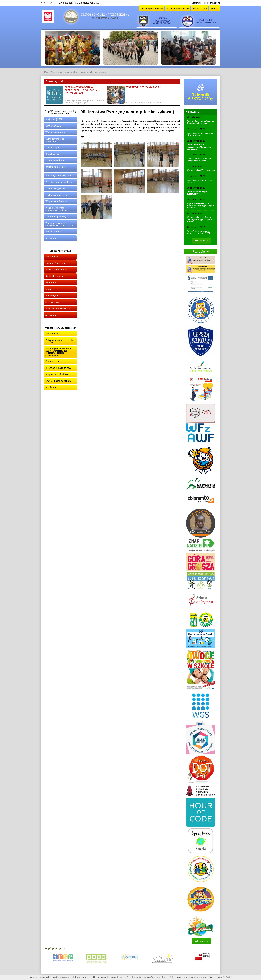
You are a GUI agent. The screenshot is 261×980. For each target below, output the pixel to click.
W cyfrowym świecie (56, 201)
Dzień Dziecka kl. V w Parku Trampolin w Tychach (200, 160)
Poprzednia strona (211, 3)
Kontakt (215, 9)
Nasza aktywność (54, 276)
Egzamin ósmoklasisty (57, 263)
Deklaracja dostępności (152, 9)
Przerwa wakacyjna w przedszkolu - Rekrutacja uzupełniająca (81, 90)
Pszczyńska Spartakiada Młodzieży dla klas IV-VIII (198, 232)
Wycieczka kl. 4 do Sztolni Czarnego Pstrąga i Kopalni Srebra (199, 219)
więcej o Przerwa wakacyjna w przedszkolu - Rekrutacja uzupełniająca (86, 101)
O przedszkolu (53, 361)
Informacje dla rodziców (58, 309)
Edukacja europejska (56, 195)
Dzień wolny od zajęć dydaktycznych (197, 193)
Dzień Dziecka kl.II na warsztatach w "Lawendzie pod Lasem (199, 147)
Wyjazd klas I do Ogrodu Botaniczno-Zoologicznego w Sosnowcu (200, 206)
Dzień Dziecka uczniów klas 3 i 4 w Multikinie (200, 134)
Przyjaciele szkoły (55, 160)
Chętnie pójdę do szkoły (58, 381)
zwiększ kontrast (68, 3)
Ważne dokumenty (55, 132)
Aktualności (56, 72)
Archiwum (51, 238)
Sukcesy (50, 289)
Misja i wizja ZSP (54, 119)
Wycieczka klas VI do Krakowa (201, 170)
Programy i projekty (56, 217)
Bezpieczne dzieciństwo (58, 374)
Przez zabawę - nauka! (57, 270)
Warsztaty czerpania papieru (144, 87)
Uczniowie (51, 283)
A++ (51, 3)
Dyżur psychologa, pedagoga (55, 140)
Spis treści (196, 3)
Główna (46, 72)
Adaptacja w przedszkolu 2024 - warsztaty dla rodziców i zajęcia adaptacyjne (58, 352)
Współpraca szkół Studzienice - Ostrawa (57, 209)
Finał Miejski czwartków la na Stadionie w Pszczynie (200, 122)
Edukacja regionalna (56, 188)
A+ (46, 3)
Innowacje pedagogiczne (58, 176)
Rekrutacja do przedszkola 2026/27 (59, 341)
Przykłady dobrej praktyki (59, 182)
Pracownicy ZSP (53, 147)
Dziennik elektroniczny (178, 9)
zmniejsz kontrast (89, 3)
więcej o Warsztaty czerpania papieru (144, 103)
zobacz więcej (202, 241)
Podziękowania (53, 232)
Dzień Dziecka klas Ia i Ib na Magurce (200, 181)
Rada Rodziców (53, 154)
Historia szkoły (200, 9)
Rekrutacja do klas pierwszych (55, 168)
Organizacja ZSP (54, 126)
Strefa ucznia (52, 302)
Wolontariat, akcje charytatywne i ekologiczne (60, 224)
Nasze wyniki (52, 296)
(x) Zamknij (227, 977)
